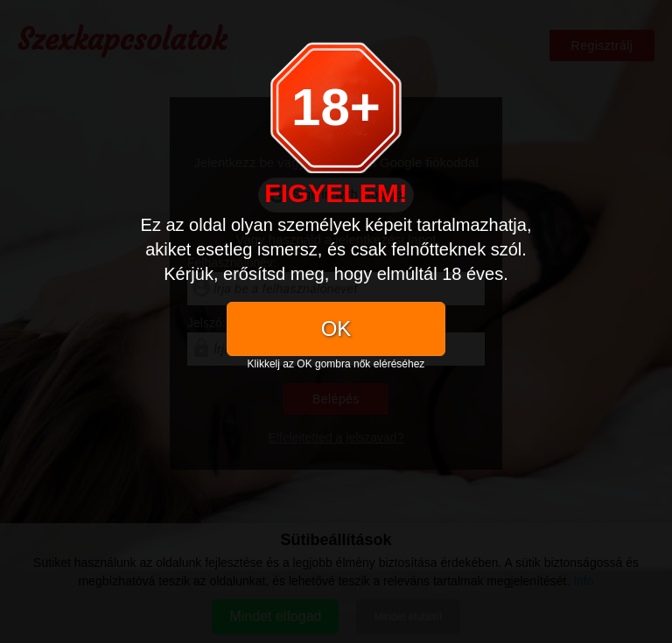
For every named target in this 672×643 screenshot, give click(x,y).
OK (336, 328)
